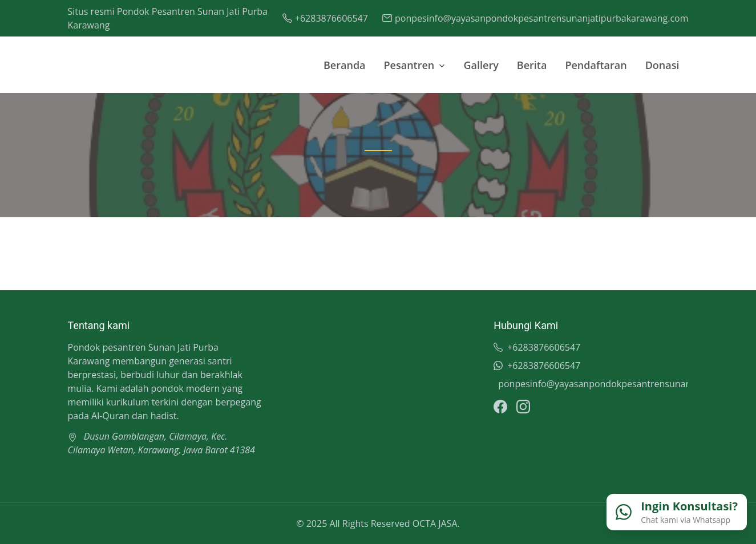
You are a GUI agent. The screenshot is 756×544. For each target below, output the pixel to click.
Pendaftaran (596, 65)
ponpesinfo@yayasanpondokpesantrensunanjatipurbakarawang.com (593, 384)
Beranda (345, 65)
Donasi (662, 65)
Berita (532, 65)
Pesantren (409, 65)
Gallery (481, 65)
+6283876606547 (537, 347)
